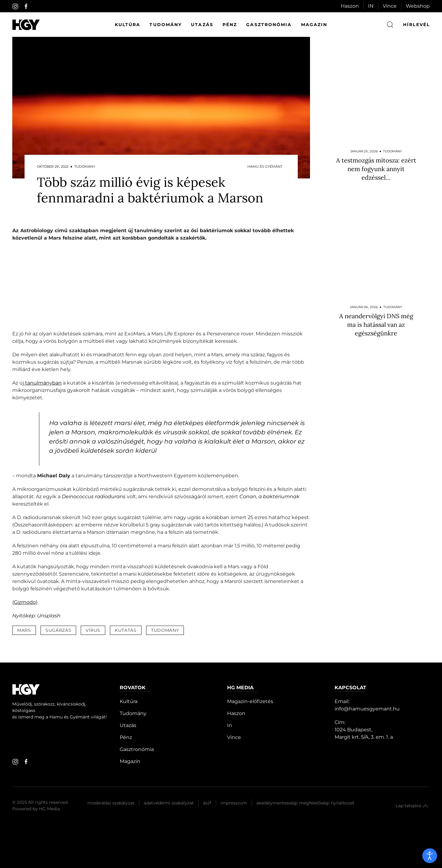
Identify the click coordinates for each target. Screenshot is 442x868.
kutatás (126, 630)
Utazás (202, 25)
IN (371, 6)
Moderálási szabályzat (111, 803)
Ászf (207, 803)
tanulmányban (43, 383)
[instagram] (15, 6)
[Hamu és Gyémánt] (26, 25)
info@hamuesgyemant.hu (367, 709)
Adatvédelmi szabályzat (169, 803)
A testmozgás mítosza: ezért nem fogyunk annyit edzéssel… (376, 169)
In (230, 725)
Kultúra (128, 25)
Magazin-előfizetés (250, 701)
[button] (425, 806)
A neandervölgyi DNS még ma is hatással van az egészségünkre (376, 325)
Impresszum (234, 803)
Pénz (230, 25)
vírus (93, 630)
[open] (430, 856)
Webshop (418, 6)
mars (24, 630)
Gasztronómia (269, 25)
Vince (390, 6)
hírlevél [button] (416, 25)
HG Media (49, 809)
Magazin (314, 25)
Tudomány (166, 25)
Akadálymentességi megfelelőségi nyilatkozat (305, 803)
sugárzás (58, 630)
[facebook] (26, 6)
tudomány (165, 630)
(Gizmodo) (25, 602)
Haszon (350, 6)
